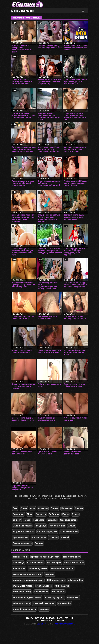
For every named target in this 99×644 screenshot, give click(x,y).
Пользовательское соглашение (49, 620)
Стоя (33, 508)
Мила (30, 514)
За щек (75, 514)
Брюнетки (41, 514)
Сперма (79, 508)
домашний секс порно (44, 603)
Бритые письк (39, 537)
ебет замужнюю (44, 586)
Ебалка (30, 618)
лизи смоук (18, 563)
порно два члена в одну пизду (28, 580)
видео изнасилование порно (27, 574)
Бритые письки (20, 537)
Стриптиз (43, 508)
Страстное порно (69, 532)
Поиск (60, 618)
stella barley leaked (38, 568)
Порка (27, 520)
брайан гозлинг (20, 557)
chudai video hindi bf (23, 586)
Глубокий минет (57, 526)
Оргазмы (52, 520)
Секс (15, 508)
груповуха (44, 609)
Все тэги (69, 618)
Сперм (24, 508)
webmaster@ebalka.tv (65, 624)
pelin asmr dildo (76, 580)
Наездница (40, 526)
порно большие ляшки (24, 609)
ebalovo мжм (19, 568)
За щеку (17, 520)
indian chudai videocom (62, 568)
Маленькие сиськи (22, 526)
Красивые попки (68, 520)
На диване (67, 508)
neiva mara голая (21, 603)
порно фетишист (71, 557)
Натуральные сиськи (23, 532)
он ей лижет (73, 598)
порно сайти (65, 603)
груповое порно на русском (45, 557)
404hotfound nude (56, 580)
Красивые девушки (47, 532)
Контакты (51, 618)
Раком (66, 514)
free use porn (58, 592)
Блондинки (18, 514)
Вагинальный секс (22, 543)
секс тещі (50, 574)
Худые (72, 526)
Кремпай (65, 537)
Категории (40, 618)
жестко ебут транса (54, 598)
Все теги (39, 543)
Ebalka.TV (41, 624)
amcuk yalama (41, 592)
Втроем (55, 508)
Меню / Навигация (23, 11)
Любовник (54, 514)
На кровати (39, 520)
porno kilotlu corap (22, 592)
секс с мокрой (54, 563)
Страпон (53, 537)
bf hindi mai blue (35, 563)
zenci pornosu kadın (74, 563)
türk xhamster (62, 586)
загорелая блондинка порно (27, 598)
